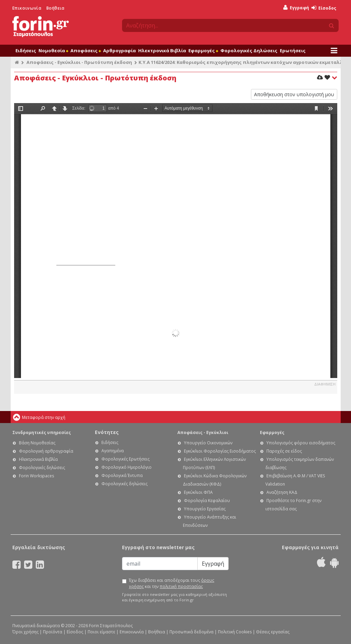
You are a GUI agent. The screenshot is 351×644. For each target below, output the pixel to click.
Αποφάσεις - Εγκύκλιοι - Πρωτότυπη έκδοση (79, 62)
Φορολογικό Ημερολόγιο (127, 467)
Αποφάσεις (86, 51)
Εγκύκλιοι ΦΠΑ (198, 492)
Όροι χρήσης (25, 632)
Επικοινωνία (27, 8)
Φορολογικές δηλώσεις (42, 468)
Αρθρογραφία (119, 51)
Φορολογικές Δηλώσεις (249, 51)
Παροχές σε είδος (284, 451)
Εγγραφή (296, 8)
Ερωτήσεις (293, 51)
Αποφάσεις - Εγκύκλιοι (203, 432)
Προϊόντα (53, 632)
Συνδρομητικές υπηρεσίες (42, 432)
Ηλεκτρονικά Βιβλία (162, 51)
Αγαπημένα (113, 451)
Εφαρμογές (203, 51)
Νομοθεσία (53, 51)
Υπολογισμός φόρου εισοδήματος (301, 443)
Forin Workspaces (36, 476)
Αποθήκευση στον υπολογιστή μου (294, 94)
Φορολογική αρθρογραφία (46, 451)
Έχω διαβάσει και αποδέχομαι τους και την (172, 583)
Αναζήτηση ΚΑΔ (282, 492)
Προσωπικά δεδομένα (191, 632)
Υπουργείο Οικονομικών (208, 443)
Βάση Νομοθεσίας (37, 443)
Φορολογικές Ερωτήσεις (125, 459)
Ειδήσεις (26, 51)
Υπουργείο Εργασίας (205, 509)
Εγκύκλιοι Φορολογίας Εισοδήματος (220, 451)
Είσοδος (324, 8)
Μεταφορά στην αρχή (44, 417)
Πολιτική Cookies (235, 632)
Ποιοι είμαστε (101, 632)
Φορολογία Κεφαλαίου (207, 501)
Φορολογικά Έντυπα (122, 475)
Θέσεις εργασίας (273, 632)
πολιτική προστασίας (181, 586)
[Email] (160, 564)
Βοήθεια (56, 8)
